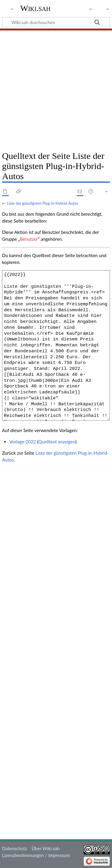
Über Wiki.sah (46, 848)
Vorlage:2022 (23, 442)
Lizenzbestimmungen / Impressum (36, 855)
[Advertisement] (56, 89)
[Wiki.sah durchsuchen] (56, 22)
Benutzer (29, 239)
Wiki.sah (35, 8)
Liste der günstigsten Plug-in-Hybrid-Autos (43, 203)
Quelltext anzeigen (57, 442)
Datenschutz (15, 848)
